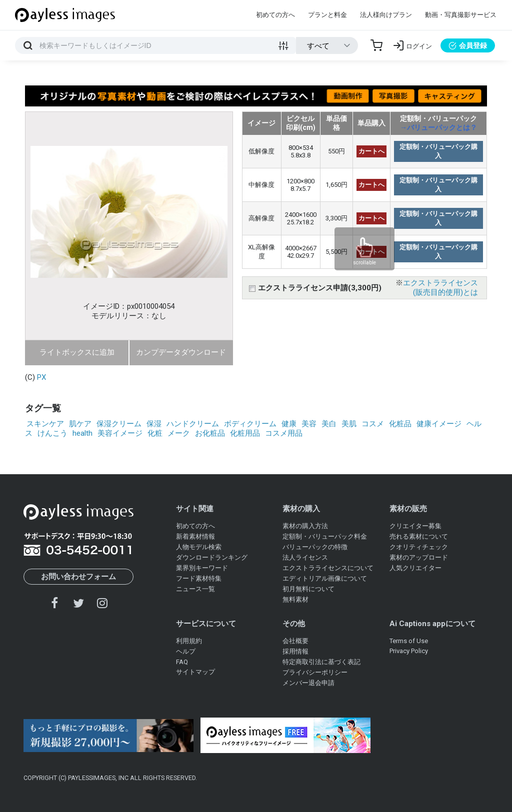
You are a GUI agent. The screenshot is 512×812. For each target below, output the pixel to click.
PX (41, 377)
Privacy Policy (409, 651)
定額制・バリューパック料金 (325, 536)
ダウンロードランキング (212, 557)
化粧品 (400, 424)
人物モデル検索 (199, 547)
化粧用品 (245, 433)
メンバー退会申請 (308, 683)
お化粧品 (210, 433)
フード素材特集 (199, 578)
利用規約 (189, 641)
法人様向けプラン (386, 15)
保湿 (154, 424)
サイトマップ (195, 672)
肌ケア (80, 424)
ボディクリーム (250, 424)
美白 (329, 424)
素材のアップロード (419, 557)
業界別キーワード (202, 568)
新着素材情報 (195, 536)
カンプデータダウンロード (181, 352)
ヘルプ (186, 651)
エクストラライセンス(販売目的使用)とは (440, 288)
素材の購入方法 (305, 526)
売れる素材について (419, 536)
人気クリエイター (415, 568)
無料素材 (295, 599)
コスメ (373, 424)
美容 (309, 424)
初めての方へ (275, 15)
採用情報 (295, 651)
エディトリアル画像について (325, 578)
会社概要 (295, 641)
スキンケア (45, 424)
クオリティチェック (419, 547)
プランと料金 (327, 15)
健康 (289, 424)
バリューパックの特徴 (315, 547)
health (82, 433)
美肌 (349, 424)
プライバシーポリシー (315, 672)
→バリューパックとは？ (438, 127)
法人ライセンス (305, 557)
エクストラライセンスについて (328, 568)
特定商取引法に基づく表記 (321, 662)
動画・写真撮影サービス (461, 15)
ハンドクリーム (193, 424)
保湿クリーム (119, 424)
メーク (179, 433)
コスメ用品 (284, 433)
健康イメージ (439, 424)
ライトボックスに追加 (77, 352)
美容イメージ (120, 433)
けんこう (52, 433)
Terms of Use (409, 641)
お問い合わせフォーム (78, 577)
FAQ (182, 662)
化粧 (155, 433)
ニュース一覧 (195, 589)
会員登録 (468, 45)
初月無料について (308, 589)
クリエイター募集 (415, 526)
